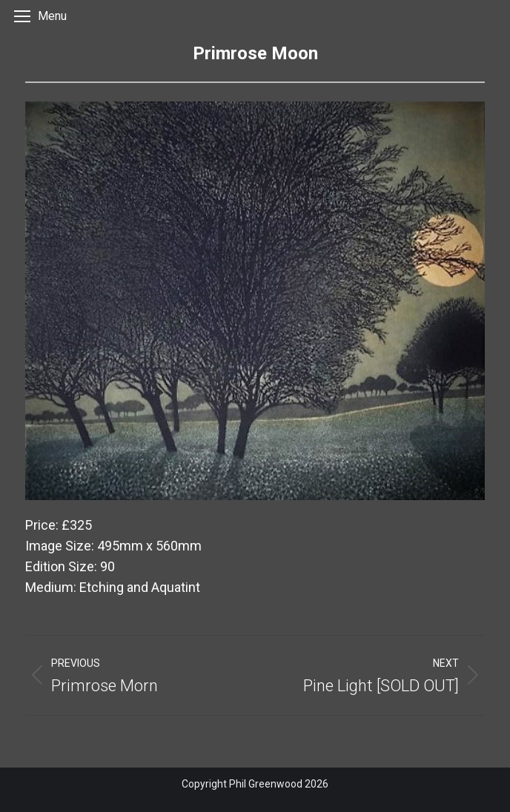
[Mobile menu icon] (40, 12)
